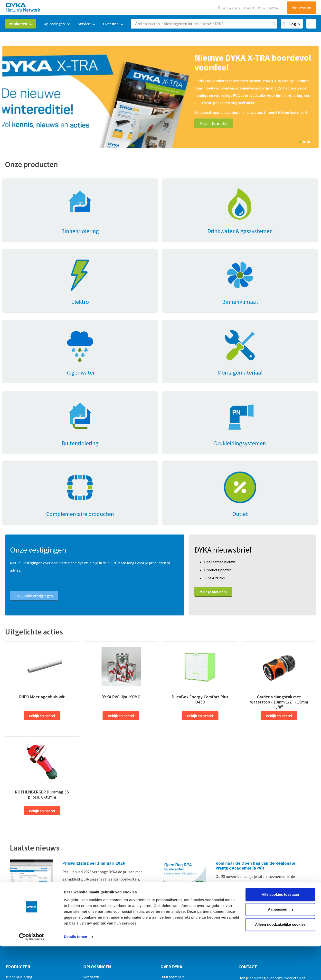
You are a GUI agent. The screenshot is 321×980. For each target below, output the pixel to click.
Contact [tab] (248, 825)
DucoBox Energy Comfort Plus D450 (200, 558)
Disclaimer (251, 968)
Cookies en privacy (195, 968)
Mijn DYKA (169, 843)
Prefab (89, 851)
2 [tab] (304, 142)
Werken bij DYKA (268, 8)
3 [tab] (309, 142)
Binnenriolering (19, 835)
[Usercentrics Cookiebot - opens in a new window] (32, 906)
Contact (249, 8)
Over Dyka (171, 825)
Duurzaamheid (173, 835)
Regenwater (94, 843)
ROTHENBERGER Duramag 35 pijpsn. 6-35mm (42, 653)
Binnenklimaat (18, 851)
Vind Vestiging (231, 8)
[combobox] (204, 24)
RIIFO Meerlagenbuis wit (42, 555)
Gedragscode (226, 968)
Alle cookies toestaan (280, 864)
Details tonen (75, 906)
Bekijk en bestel (42, 574)
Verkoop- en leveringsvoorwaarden (146, 968)
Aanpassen (281, 879)
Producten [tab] (18, 825)
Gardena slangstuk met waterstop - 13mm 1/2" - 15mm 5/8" (279, 560)
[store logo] (23, 7)
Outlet (11, 923)
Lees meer (71, 755)
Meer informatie (213, 123)
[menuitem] (20, 24)
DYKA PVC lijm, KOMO (121, 555)
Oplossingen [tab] (97, 825)
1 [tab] (300, 142)
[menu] (66, 24)
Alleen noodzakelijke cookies (280, 894)
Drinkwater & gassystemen (28, 843)
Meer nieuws (25, 775)
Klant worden (302, 7)
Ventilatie (92, 835)
